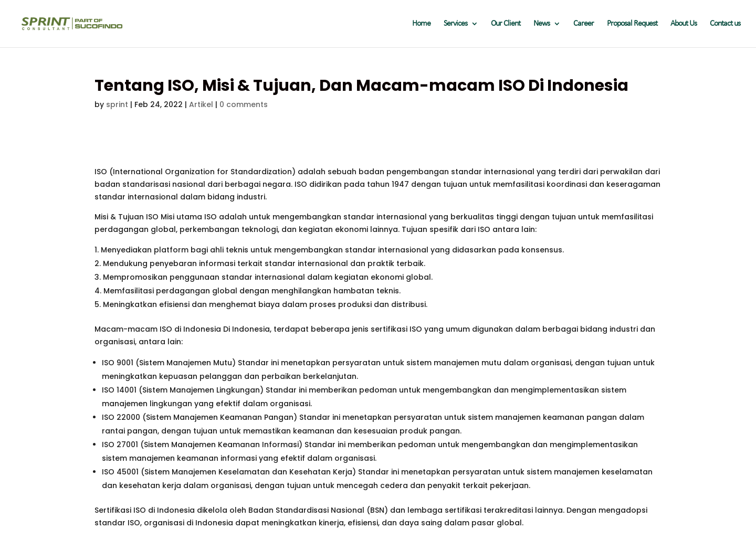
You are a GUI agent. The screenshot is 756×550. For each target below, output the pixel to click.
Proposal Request (632, 24)
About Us (684, 24)
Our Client (506, 24)
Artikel (201, 104)
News (542, 24)
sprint (117, 104)
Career (584, 24)
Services (455, 24)
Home (421, 24)
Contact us (725, 24)
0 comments (244, 104)
